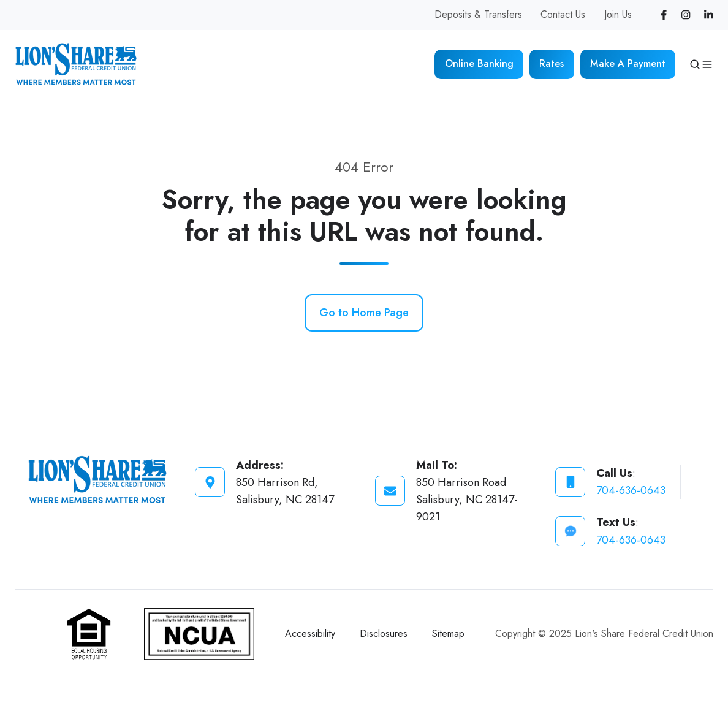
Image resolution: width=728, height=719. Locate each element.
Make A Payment (628, 63)
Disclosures (384, 633)
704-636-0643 (631, 490)
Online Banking (479, 63)
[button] (695, 64)
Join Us (618, 14)
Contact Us (563, 14)
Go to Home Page (364, 313)
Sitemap (448, 633)
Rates (552, 63)
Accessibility (310, 633)
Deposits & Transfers (478, 14)
